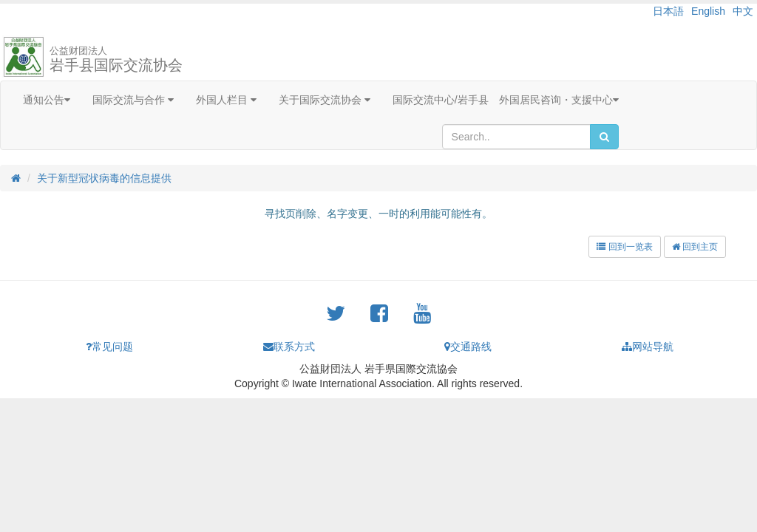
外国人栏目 (226, 100)
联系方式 (289, 347)
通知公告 (47, 100)
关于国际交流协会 (325, 100)
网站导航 (648, 347)
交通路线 (468, 347)
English (708, 11)
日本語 (668, 11)
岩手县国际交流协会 (116, 59)
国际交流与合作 (133, 100)
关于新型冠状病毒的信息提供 (104, 178)
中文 (743, 11)
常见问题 (109, 347)
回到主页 (695, 247)
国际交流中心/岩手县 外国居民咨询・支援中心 (506, 100)
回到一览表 (624, 247)
